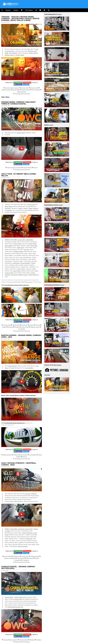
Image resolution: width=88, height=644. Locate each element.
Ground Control (17, 282)
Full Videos (29, 10)
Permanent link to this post (22, 94)
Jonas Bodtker (29, 368)
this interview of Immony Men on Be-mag (17, 285)
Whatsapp (19, 83)
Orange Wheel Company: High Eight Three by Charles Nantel (18, 103)
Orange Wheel (9, 597)
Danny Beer (34, 246)
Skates (16, 10)
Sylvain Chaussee (23, 546)
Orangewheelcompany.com (15, 607)
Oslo (13, 368)
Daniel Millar (8, 207)
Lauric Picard (17, 271)
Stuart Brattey (9, 246)
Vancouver (8, 208)
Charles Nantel (20, 55)
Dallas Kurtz (20, 248)
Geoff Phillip (16, 90)
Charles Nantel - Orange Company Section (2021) (18, 567)
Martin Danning (33, 53)
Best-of (35, 167)
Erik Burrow (15, 275)
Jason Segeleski (25, 263)
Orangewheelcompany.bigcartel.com (14, 423)
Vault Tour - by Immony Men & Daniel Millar (19, 175)
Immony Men (10, 51)
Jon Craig (26, 250)
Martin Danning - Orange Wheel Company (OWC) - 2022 (21, 336)
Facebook (19, 84)
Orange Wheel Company (12, 88)
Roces (11, 282)
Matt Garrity (16, 263)
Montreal (35, 208)
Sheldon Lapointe (18, 251)
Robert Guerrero (33, 275)
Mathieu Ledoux (9, 55)
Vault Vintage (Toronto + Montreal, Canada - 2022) (19, 464)
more (60, 14)
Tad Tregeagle (13, 53)
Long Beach (33, 455)
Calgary (20, 208)
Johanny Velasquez (27, 533)
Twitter (27, 84)
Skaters (8, 10)
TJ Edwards (22, 329)
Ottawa (30, 208)
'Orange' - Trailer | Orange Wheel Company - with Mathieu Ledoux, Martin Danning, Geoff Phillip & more (20, 19)
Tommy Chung (17, 244)
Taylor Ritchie (33, 244)
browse (59, 365)
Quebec (9, 210)
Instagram (28, 83)
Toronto (25, 208)
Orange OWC (25, 88)
